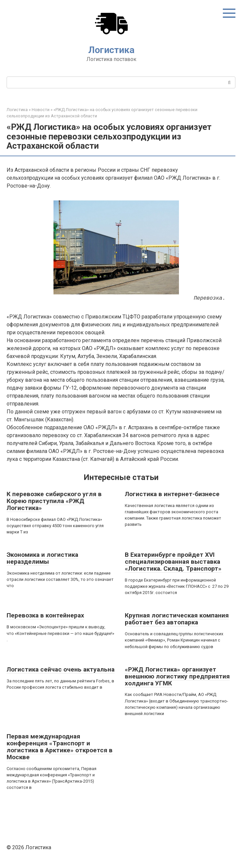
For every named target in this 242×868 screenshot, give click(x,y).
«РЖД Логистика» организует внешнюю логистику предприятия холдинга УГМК (177, 676)
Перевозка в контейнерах (45, 615)
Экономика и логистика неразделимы (42, 558)
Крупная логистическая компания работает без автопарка (177, 619)
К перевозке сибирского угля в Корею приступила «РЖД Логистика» (54, 501)
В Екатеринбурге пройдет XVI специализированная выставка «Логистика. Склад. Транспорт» (173, 562)
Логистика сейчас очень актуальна (61, 669)
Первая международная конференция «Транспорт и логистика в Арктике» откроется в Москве (60, 747)
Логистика (111, 50)
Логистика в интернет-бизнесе (172, 494)
